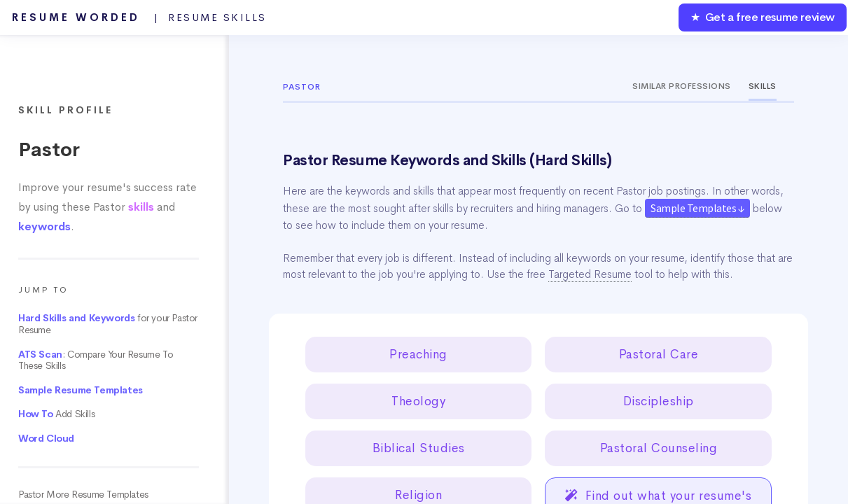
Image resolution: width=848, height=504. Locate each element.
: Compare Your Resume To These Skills (96, 360)
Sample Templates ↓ (697, 208)
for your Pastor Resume (108, 324)
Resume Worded (139, 17)
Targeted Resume (590, 274)
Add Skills (56, 414)
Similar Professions (682, 86)
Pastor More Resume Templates (83, 495)
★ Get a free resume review (763, 17)
